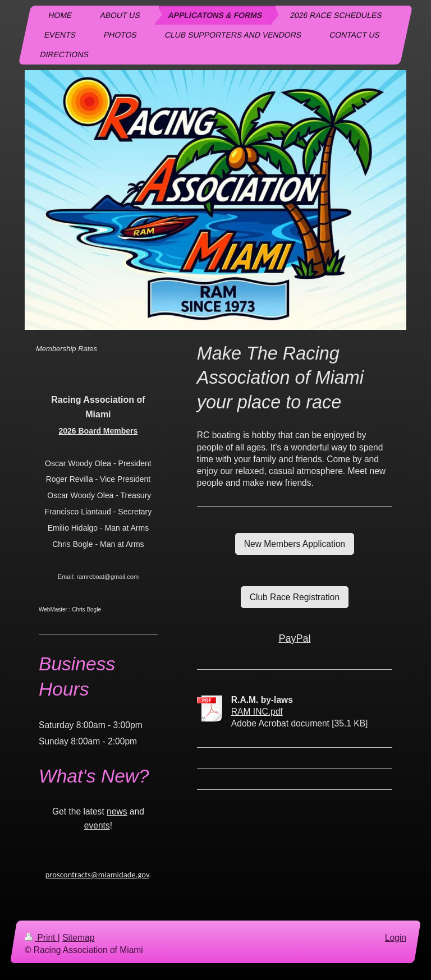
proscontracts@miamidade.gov (97, 875)
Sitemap (78, 938)
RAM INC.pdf (257, 712)
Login (396, 938)
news (117, 811)
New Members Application (295, 544)
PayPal (294, 638)
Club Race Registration (295, 597)
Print (41, 938)
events (97, 825)
